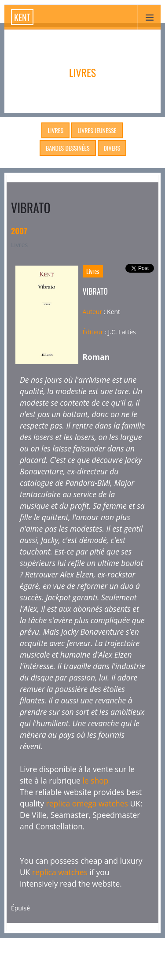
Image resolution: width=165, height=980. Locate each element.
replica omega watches (87, 803)
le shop (95, 780)
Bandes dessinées (68, 148)
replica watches (60, 872)
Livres (55, 130)
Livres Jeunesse (97, 130)
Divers (112, 148)
